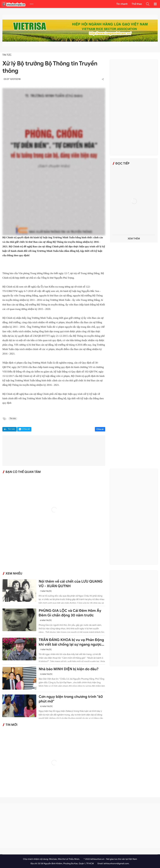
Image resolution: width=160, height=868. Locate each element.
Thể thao (137, 4)
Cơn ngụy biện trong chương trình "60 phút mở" (71, 699)
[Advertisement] (134, 107)
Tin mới (11, 725)
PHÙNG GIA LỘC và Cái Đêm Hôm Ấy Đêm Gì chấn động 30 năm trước (70, 613)
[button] (148, 4)
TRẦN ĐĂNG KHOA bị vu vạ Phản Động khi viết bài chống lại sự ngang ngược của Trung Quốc (71, 642)
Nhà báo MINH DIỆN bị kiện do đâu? (69, 669)
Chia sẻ (100, 429)
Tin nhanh (122, 4)
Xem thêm (134, 239)
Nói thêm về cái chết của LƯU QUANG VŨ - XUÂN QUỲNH (71, 584)
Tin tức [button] (11, 429)
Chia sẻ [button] (26, 429)
